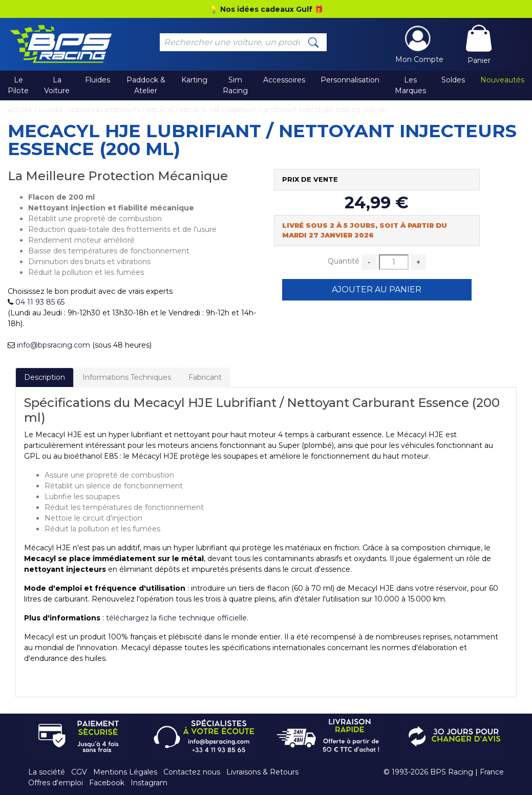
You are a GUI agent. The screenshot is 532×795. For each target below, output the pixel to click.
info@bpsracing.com (54, 345)
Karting (194, 80)
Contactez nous (192, 772)
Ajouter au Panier (377, 289)
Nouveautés (502, 80)
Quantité (344, 261)
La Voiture (57, 85)
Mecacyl (160, 110)
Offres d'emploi (56, 783)
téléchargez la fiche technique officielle (176, 618)
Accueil (20, 110)
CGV (79, 772)
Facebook (107, 783)
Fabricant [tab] (205, 377)
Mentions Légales (125, 772)
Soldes (453, 80)
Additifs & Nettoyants (104, 110)
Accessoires (284, 80)
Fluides (98, 80)
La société (47, 772)
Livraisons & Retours (262, 772)
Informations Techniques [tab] (127, 377)
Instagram (149, 783)
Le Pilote (18, 85)
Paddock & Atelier (146, 85)
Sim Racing (235, 85)
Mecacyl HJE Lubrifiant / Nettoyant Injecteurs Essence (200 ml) (283, 110)
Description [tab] (45, 377)
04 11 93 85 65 (40, 302)
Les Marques (410, 85)
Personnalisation (350, 80)
